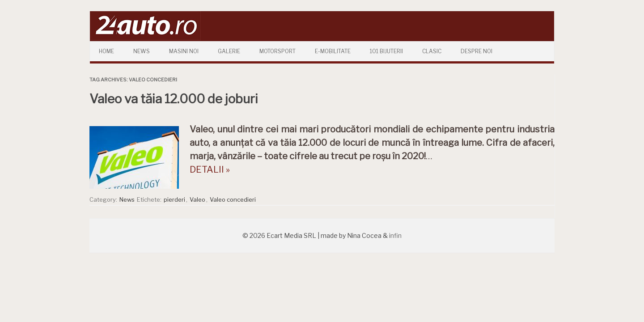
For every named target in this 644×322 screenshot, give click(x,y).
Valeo (197, 199)
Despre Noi (477, 51)
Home (106, 51)
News (142, 51)
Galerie (229, 51)
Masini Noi (184, 51)
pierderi (174, 199)
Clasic (432, 51)
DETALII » (210, 169)
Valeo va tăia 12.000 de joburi (174, 99)
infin (395, 235)
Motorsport (278, 51)
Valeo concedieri (233, 199)
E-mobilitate (333, 51)
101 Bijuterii (386, 51)
